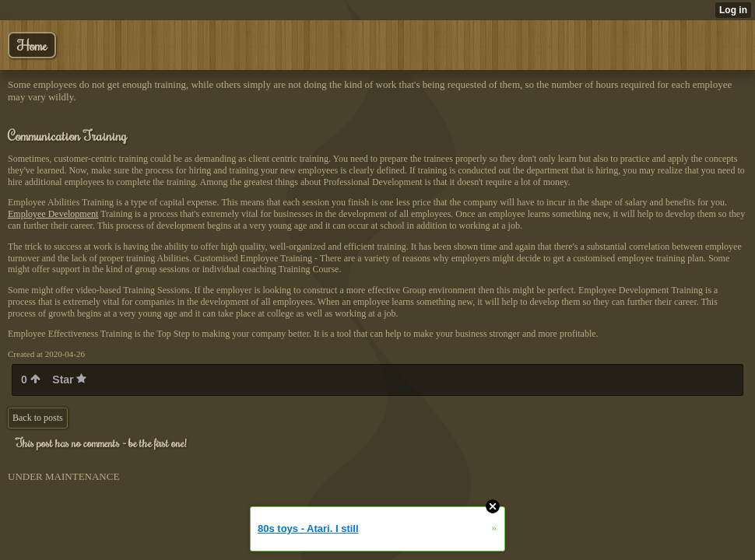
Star (69, 380)
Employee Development (53, 214)
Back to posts (38, 418)
